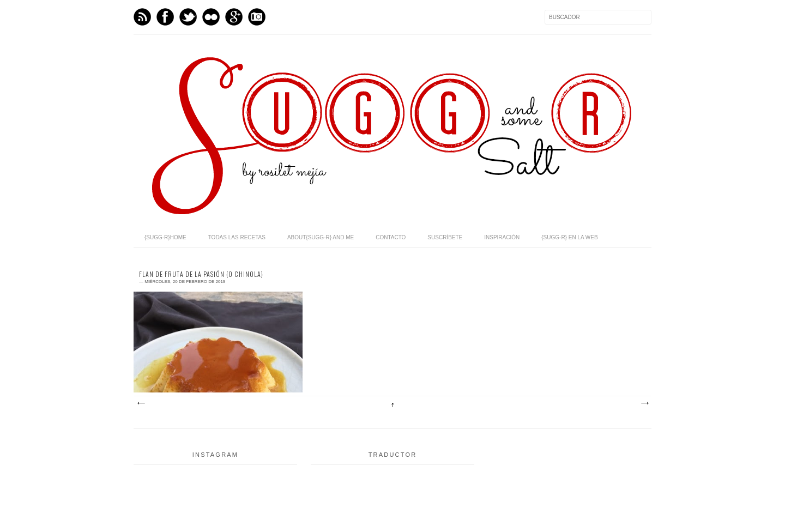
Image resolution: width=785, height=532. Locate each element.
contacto (391, 237)
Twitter (188, 17)
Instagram (257, 17)
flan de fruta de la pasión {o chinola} (201, 274)
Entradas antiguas (644, 403)
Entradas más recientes (141, 403)
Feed (142, 17)
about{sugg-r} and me (321, 237)
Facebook (165, 17)
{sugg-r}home (165, 237)
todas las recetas (237, 237)
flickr (211, 17)
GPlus (234, 17)
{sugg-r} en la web (569, 237)
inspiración (502, 237)
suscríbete (445, 237)
